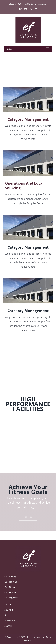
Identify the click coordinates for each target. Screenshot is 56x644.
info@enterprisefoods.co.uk (36, 4)
